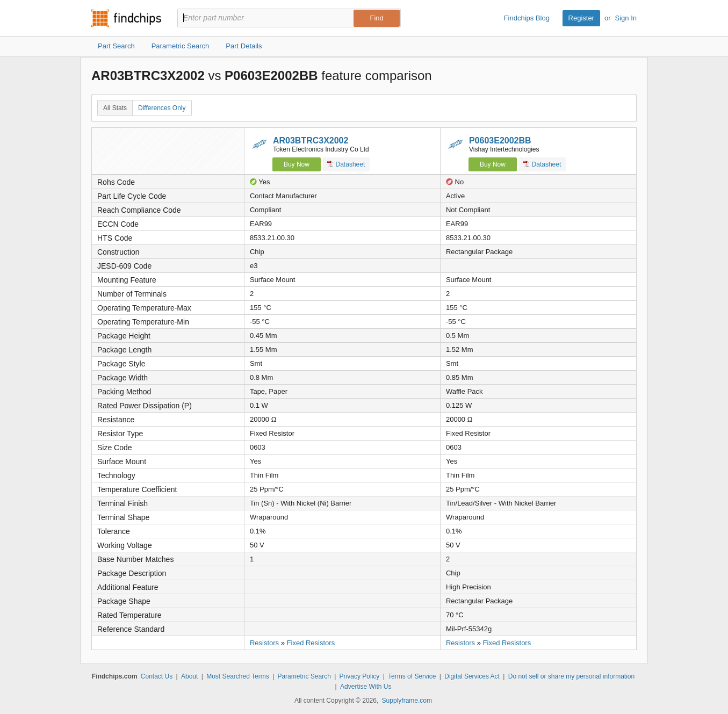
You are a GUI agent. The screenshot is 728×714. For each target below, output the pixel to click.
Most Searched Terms (238, 676)
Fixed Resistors (311, 643)
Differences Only (162, 108)
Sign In (626, 18)
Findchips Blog (527, 18)
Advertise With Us (366, 687)
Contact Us (157, 676)
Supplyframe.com (407, 701)
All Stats (115, 108)
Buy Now (297, 164)
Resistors (264, 643)
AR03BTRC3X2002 (311, 140)
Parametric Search (304, 676)
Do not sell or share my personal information (571, 676)
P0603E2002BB (500, 140)
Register (581, 18)
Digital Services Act (472, 676)
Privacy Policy (360, 676)
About (189, 676)
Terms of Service (412, 676)
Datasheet (346, 164)
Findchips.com (126, 18)
